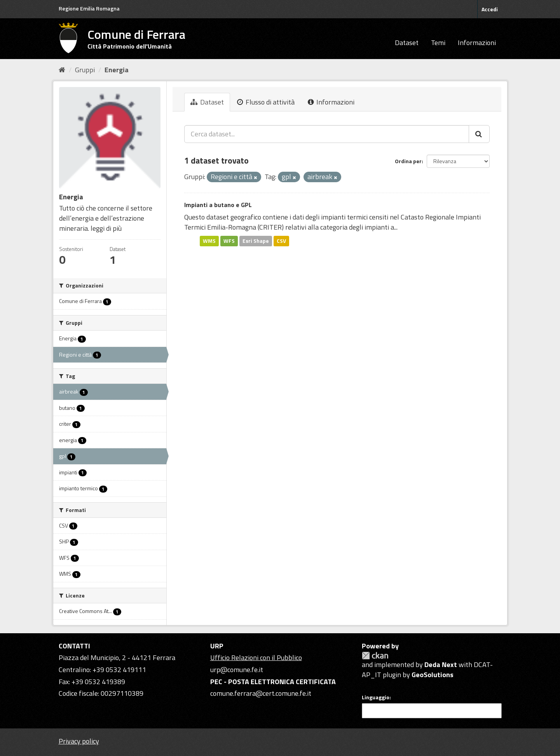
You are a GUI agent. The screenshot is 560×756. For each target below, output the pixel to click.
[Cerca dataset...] (327, 134)
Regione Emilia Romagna (89, 8)
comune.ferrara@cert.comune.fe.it (261, 693)
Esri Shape (256, 241)
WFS (229, 241)
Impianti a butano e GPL (218, 205)
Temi (438, 43)
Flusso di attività (266, 102)
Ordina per (408, 161)
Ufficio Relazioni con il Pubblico (256, 658)
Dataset (407, 43)
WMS (209, 241)
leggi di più (106, 228)
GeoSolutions (433, 675)
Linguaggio (376, 697)
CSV (281, 241)
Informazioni (477, 43)
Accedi (490, 9)
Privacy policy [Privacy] (79, 741)
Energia (117, 70)
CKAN (375, 656)
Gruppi (85, 70)
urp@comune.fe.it (237, 670)
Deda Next (441, 665)
